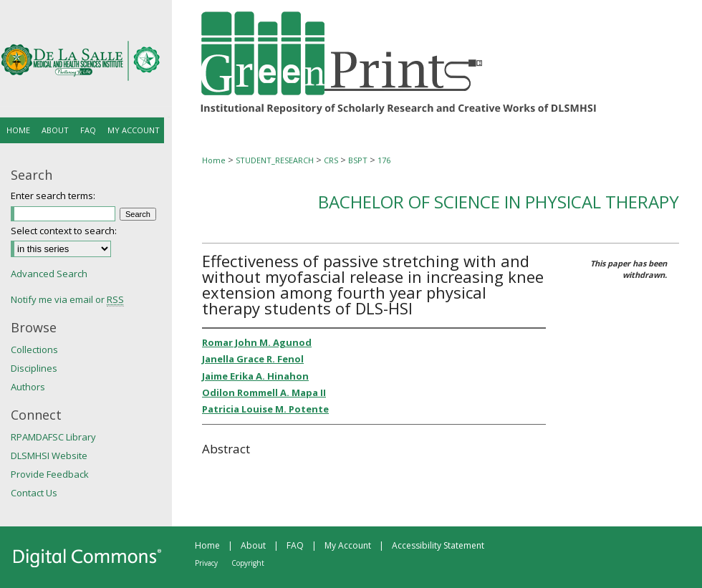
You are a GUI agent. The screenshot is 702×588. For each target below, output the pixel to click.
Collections (34, 350)
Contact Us (34, 493)
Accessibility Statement (438, 545)
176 (384, 160)
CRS (331, 160)
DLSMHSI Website (49, 456)
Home (214, 160)
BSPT (358, 160)
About (253, 545)
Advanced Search (49, 274)
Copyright (248, 563)
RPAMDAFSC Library (53, 437)
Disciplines (34, 368)
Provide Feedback (50, 474)
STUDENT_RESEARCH (275, 160)
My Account (348, 545)
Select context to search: (64, 231)
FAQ (295, 545)
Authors (28, 387)
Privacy (206, 563)
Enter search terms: (53, 196)
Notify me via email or (67, 299)
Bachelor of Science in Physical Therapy (499, 202)
